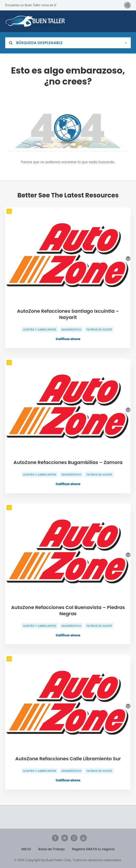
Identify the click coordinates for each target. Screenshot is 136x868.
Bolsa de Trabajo (51, 849)
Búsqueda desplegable (36, 43)
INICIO (26, 849)
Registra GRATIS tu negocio (93, 849)
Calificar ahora (68, 339)
